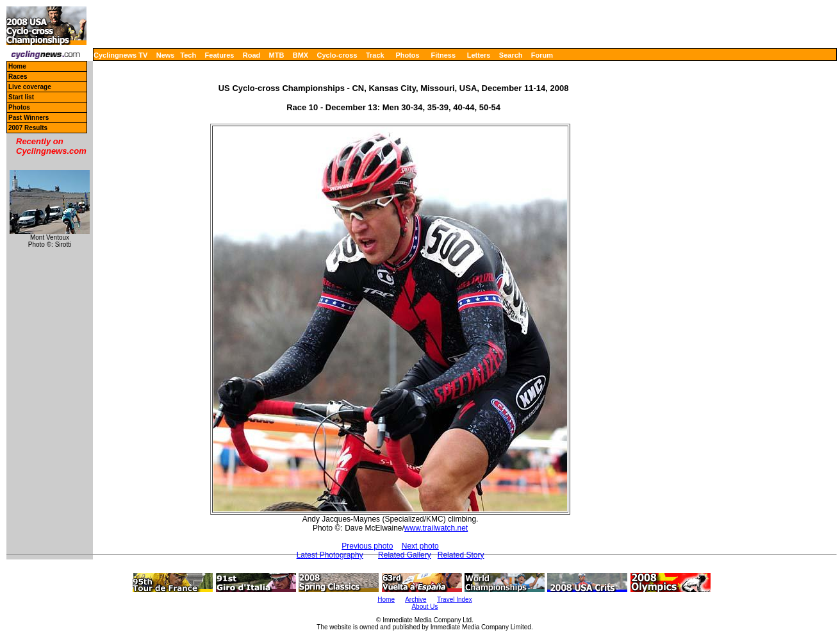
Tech (188, 55)
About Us (424, 607)
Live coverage (30, 87)
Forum (542, 55)
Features (220, 55)
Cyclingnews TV (120, 55)
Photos (407, 55)
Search (511, 55)
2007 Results (28, 128)
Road (252, 55)
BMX (301, 55)
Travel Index (455, 600)
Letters (479, 55)
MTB (277, 55)
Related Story (461, 555)
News (166, 55)
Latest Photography (330, 555)
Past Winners (29, 118)
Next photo (420, 546)
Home (17, 66)
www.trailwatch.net (436, 528)
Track (375, 55)
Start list (21, 97)
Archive (416, 600)
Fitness (443, 55)
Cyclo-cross (337, 55)
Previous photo (367, 546)
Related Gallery (405, 555)
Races (18, 77)
